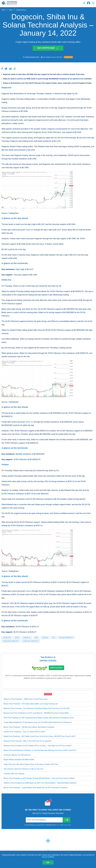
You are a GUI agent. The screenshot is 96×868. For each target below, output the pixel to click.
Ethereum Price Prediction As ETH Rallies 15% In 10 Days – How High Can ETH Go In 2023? (38, 746)
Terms (58, 825)
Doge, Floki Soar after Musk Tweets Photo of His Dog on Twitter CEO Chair (31, 764)
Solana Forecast (66, 638)
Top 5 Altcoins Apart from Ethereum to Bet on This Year (24, 769)
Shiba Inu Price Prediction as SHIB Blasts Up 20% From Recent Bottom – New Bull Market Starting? (40, 783)
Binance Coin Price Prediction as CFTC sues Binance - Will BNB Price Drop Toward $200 (36, 713)
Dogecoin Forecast (11, 641)
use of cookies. (48, 857)
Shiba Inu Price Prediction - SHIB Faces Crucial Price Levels (26, 699)
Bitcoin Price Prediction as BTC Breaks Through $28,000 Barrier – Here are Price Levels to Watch (39, 778)
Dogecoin (29, 230)
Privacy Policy (67, 825)
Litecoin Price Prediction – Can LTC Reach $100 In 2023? (25, 732)
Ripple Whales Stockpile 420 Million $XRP (19, 760)
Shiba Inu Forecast (31, 641)
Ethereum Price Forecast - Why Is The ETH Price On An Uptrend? (28, 741)
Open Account (56, 668)
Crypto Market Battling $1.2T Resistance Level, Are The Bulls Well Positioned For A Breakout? (38, 722)
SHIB (36, 638)
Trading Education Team (32, 57)
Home (3, 10)
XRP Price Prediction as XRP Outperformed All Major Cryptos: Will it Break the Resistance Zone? (39, 718)
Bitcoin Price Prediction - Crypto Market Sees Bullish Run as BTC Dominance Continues (36, 788)
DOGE (17, 638)
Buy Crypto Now (48, 48)
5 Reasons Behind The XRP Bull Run (17, 755)
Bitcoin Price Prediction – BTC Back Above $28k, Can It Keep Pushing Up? (31, 704)
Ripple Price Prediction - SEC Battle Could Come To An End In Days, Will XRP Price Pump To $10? (40, 736)
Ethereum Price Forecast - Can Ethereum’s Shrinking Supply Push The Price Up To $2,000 (36, 708)
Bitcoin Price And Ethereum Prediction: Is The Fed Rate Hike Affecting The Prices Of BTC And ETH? (40, 750)
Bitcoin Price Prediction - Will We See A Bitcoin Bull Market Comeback (29, 727)
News (11, 10)
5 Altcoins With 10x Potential (14, 774)
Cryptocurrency (21, 10)
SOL (54, 638)
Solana (28, 591)
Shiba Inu (29, 422)
